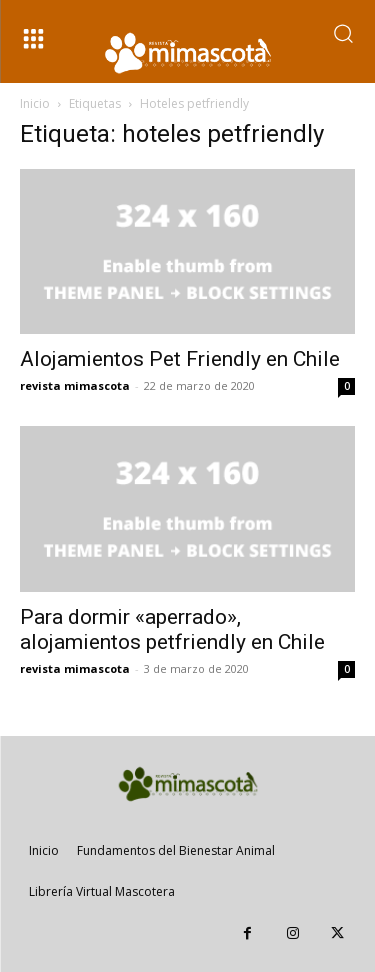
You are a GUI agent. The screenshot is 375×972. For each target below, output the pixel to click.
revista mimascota (75, 385)
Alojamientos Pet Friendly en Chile (180, 359)
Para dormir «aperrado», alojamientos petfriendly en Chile (172, 629)
